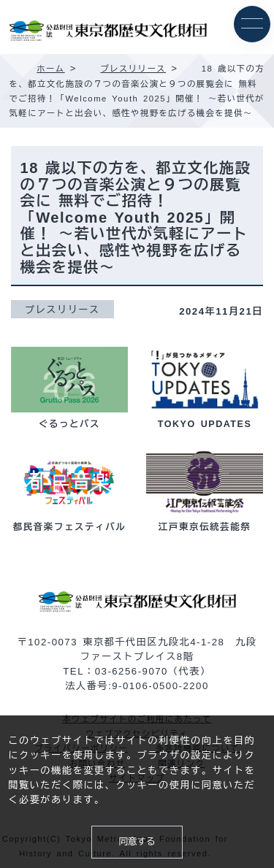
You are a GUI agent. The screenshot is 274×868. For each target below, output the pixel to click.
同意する (137, 842)
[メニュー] (252, 24)
